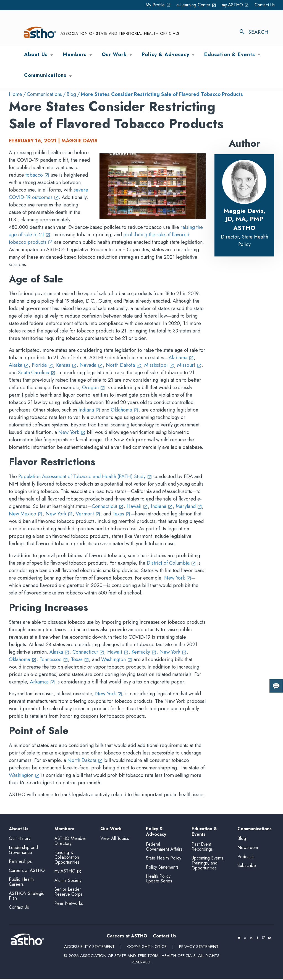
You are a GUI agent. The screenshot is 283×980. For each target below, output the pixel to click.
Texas (121, 514)
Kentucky (144, 652)
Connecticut (108, 507)
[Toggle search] (256, 32)
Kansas (66, 365)
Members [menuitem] (75, 55)
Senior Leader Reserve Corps (69, 893)
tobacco (37, 175)
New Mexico (26, 514)
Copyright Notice (147, 948)
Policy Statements (162, 868)
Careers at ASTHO (27, 872)
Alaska (19, 365)
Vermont (88, 514)
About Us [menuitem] (36, 55)
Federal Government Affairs (164, 848)
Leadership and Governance (23, 851)
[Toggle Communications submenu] (70, 76)
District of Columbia (171, 563)
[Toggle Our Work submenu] (131, 55)
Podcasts (246, 858)
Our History (20, 840)
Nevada (91, 365)
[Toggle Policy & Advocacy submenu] (193, 55)
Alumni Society (68, 881)
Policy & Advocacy (156, 832)
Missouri (189, 365)
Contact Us (263, 5)
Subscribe (247, 867)
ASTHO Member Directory (70, 842)
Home (15, 94)
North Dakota (124, 365)
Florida (42, 365)
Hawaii (137, 507)
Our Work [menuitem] (114, 55)
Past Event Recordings (202, 848)
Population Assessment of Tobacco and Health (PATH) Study (85, 477)
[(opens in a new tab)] (239, 939)
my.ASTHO (231, 5)
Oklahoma (125, 410)
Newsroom (248, 849)
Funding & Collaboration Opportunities (67, 858)
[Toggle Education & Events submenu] (259, 55)
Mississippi (159, 365)
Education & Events (204, 832)
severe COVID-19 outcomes (49, 194)
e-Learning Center (188, 5)
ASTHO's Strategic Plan (27, 897)
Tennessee (54, 659)
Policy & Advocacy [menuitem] (166, 55)
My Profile (146, 5)
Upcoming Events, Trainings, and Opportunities (208, 864)
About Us (19, 829)
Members (64, 829)
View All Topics (115, 839)
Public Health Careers (21, 883)
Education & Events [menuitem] (230, 55)
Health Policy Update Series (159, 880)
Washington (117, 659)
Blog (71, 94)
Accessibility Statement (90, 948)
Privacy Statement (198, 948)
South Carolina (37, 373)
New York (72, 433)
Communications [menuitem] (45, 76)
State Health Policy (164, 859)
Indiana (89, 410)
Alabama (181, 358)
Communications (44, 94)
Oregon (94, 388)
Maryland (189, 507)
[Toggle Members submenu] (91, 55)
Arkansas (42, 682)
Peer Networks (69, 904)
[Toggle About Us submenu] (52, 55)
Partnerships (20, 863)
